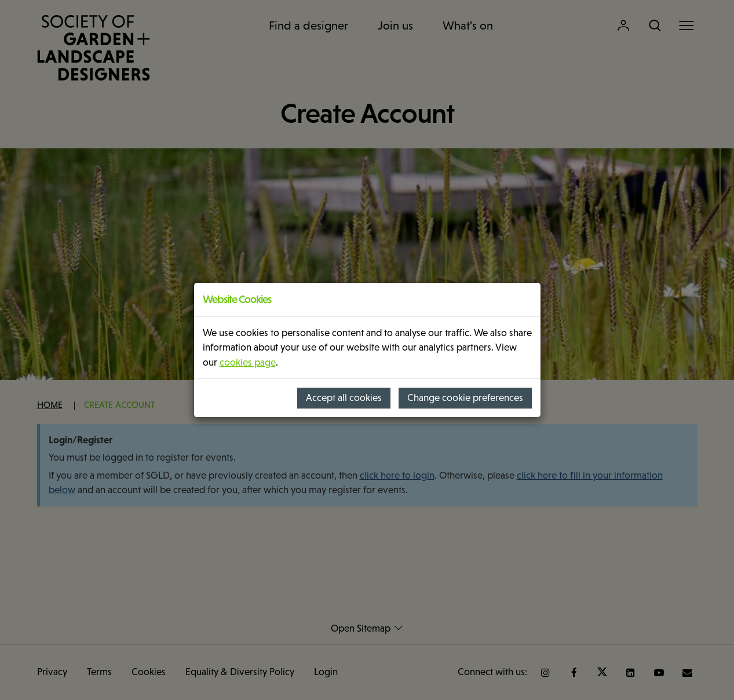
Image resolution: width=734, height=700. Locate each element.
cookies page (248, 362)
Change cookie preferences (465, 398)
